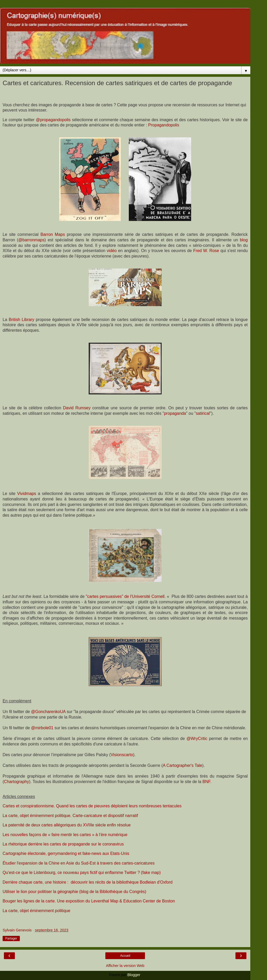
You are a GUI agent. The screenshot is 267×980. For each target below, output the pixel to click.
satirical (203, 413)
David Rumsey (77, 408)
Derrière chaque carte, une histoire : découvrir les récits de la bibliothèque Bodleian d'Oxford (87, 882)
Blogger (134, 975)
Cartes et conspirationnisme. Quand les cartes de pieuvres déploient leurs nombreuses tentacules (92, 806)
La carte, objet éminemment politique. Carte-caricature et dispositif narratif (70, 816)
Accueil (125, 956)
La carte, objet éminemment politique (37, 911)
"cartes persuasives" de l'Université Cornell (125, 596)
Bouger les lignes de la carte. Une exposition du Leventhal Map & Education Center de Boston (89, 901)
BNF (206, 782)
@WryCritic (197, 739)
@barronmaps (31, 240)
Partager (11, 938)
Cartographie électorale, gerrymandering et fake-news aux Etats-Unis (66, 853)
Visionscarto (122, 755)
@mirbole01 (42, 728)
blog (244, 240)
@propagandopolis (53, 120)
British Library (21, 320)
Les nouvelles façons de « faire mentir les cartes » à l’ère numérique (65, 835)
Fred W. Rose (206, 251)
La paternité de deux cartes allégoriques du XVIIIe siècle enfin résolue (67, 825)
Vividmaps (27, 494)
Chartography (16, 782)
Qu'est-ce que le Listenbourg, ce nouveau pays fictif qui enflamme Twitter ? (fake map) (82, 873)
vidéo (112, 251)
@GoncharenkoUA (48, 712)
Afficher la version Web (125, 966)
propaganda (175, 413)
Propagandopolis (164, 125)
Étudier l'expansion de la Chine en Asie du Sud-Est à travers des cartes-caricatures (79, 863)
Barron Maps (53, 234)
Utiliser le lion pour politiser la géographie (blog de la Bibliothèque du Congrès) (74, 892)
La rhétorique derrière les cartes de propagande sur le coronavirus (63, 844)
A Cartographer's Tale (182, 765)
